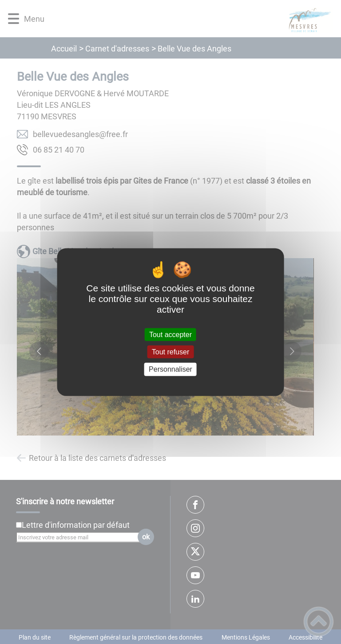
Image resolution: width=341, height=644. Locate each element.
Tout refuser (170, 352)
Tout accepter (170, 335)
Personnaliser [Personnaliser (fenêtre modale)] (170, 369)
